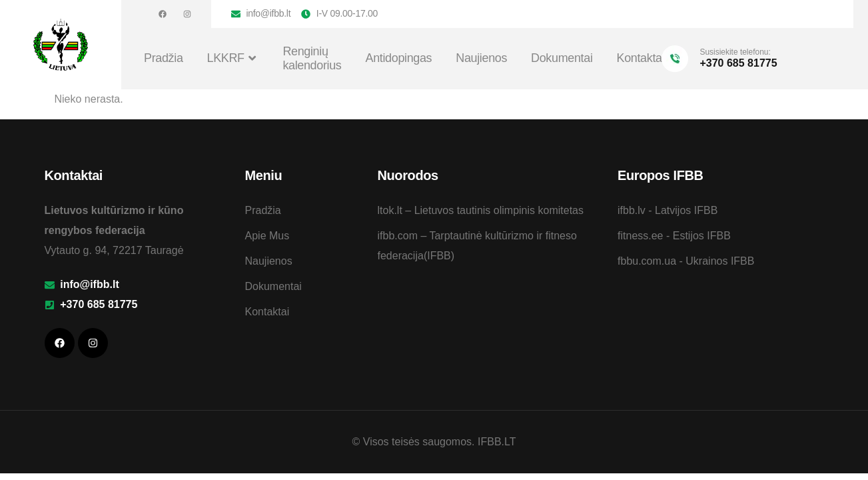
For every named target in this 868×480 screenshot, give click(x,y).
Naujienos (481, 58)
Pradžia (164, 58)
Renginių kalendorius (312, 59)
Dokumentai (562, 58)
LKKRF (233, 59)
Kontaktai (641, 58)
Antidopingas (399, 58)
